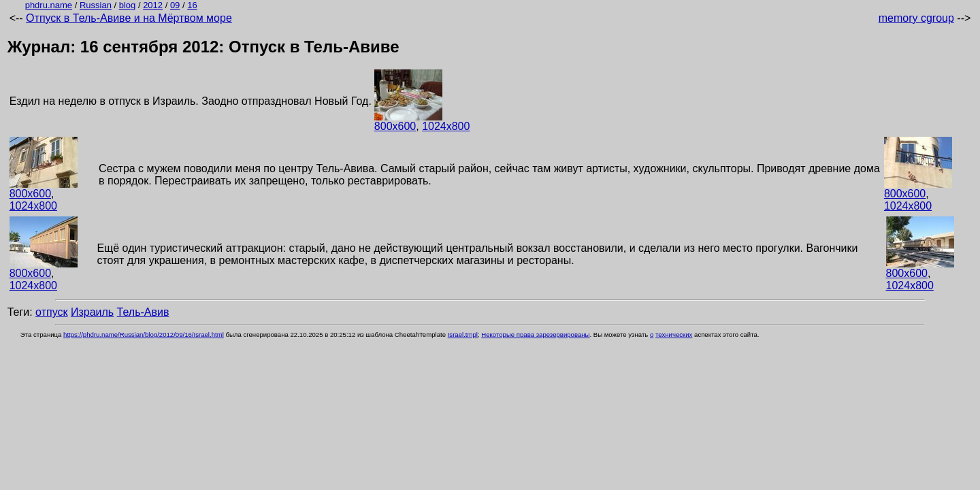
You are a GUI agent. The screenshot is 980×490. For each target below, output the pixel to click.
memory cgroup (916, 18)
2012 (153, 5)
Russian (96, 5)
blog (128, 5)
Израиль (92, 312)
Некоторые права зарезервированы (535, 334)
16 (192, 5)
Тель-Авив (143, 312)
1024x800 (446, 126)
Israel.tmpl (463, 334)
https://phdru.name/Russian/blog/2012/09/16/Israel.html (144, 334)
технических (674, 334)
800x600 (395, 126)
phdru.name (49, 5)
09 (175, 5)
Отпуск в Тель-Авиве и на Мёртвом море (129, 18)
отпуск (51, 312)
